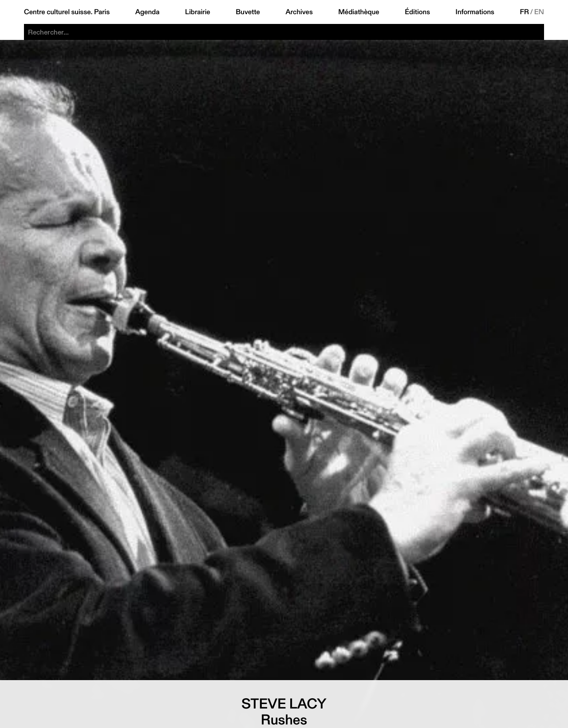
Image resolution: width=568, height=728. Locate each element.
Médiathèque (359, 12)
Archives (299, 12)
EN (539, 12)
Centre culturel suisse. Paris (67, 12)
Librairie (198, 12)
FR (524, 12)
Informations (475, 12)
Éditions (417, 12)
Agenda (148, 12)
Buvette (248, 12)
